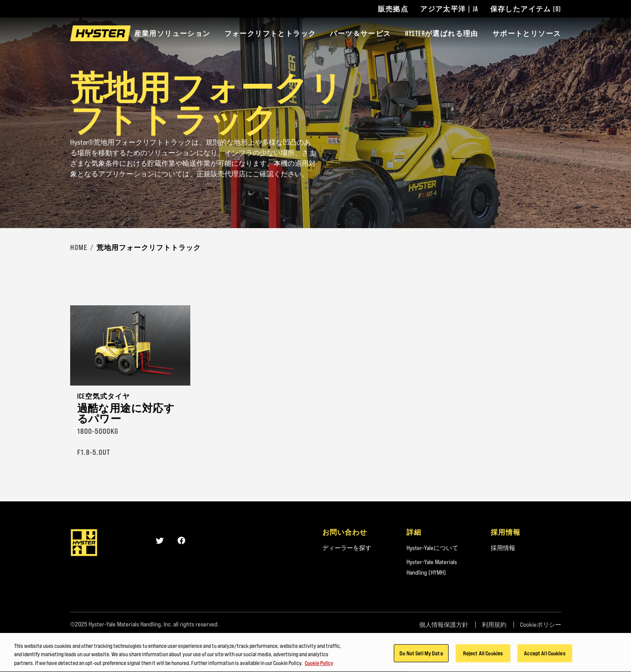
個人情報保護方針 (444, 625)
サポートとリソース (527, 33)
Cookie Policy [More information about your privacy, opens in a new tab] (319, 665)
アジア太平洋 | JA (449, 9)
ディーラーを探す (347, 548)
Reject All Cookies (483, 655)
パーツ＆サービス (360, 33)
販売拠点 (393, 9)
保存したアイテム (526, 9)
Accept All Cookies (545, 655)
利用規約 (494, 625)
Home (79, 247)
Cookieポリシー (541, 625)
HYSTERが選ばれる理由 (442, 33)
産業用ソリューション (172, 33)
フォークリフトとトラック (270, 33)
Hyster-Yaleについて (432, 548)
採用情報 (503, 548)
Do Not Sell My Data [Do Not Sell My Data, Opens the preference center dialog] (421, 655)
